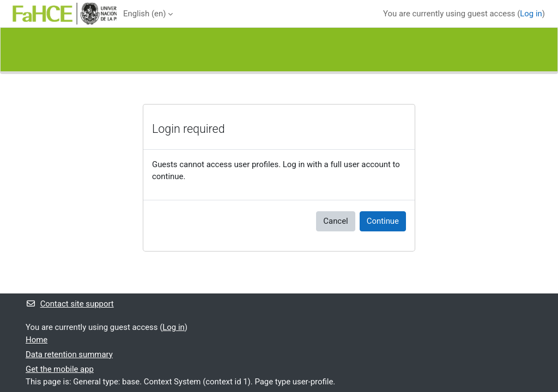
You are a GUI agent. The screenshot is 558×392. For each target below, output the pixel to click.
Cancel (335, 221)
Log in (531, 14)
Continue (383, 221)
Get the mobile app (60, 369)
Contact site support (70, 304)
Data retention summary (69, 354)
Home (37, 340)
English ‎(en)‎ (144, 14)
